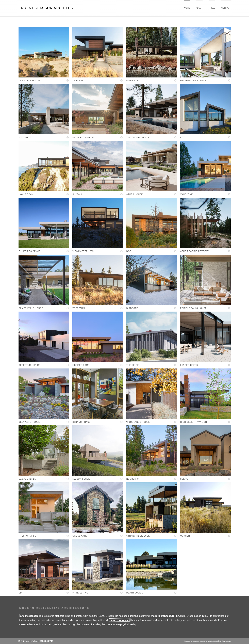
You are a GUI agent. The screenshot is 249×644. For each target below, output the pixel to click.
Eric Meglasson (29, 616)
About (199, 8)
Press (212, 8)
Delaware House (29, 422)
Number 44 (133, 479)
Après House (135, 194)
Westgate (25, 137)
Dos (129, 251)
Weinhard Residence (194, 80)
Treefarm (79, 308)
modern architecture (162, 616)
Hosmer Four (81, 365)
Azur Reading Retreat (195, 251)
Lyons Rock (26, 194)
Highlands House (84, 137)
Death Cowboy (136, 593)
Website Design (225, 641)
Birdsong (132, 308)
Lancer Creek (189, 365)
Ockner (185, 536)
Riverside (133, 80)
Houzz (27, 641)
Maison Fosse (81, 479)
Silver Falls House (31, 308)
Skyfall (78, 194)
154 (21, 593)
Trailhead (79, 80)
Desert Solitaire (30, 365)
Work (187, 8)
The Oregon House (138, 137)
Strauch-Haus (82, 422)
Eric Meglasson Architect (47, 8)
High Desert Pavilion (194, 422)
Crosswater (81, 536)
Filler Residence (30, 251)
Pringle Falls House (194, 308)
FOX (183, 137)
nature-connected (120, 620)
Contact (226, 8)
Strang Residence (138, 536)
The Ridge (133, 365)
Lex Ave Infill (27, 479)
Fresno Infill (27, 536)
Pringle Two (81, 593)
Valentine (187, 194)
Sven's (184, 479)
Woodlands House (138, 422)
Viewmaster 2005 (83, 251)
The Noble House (30, 80)
